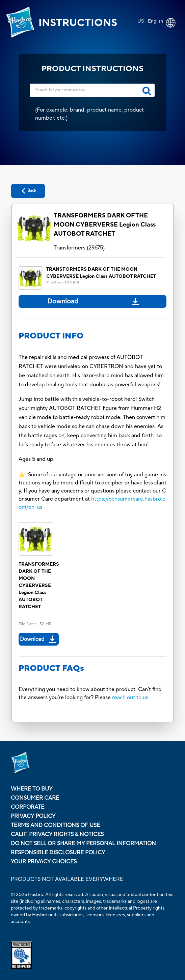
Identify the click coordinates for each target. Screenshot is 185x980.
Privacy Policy (33, 816)
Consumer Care (35, 798)
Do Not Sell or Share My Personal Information (83, 843)
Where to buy (32, 789)
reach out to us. (131, 697)
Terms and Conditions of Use (55, 825)
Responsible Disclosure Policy (58, 853)
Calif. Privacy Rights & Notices (57, 834)
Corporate (28, 807)
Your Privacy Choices (44, 862)
